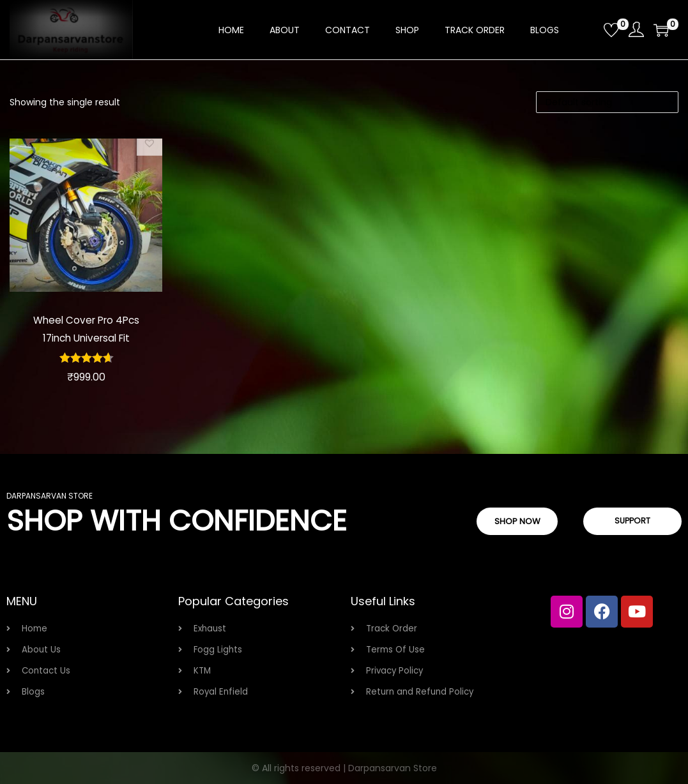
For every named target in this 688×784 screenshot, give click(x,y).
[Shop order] (607, 102)
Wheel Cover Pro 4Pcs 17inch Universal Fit (86, 329)
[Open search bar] (589, 29)
